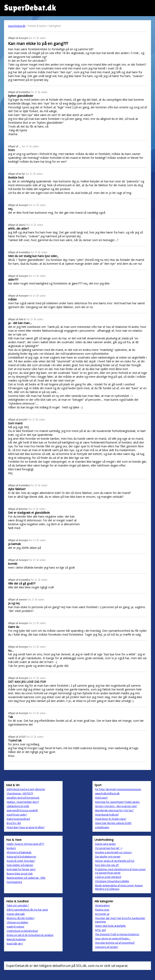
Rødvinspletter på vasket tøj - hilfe (26, 878)
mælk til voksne (15, 927)
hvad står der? (15, 944)
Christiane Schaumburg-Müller (112, 881)
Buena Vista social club (20, 874)
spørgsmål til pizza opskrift (22, 810)
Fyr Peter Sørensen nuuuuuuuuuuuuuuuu (118, 789)
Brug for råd (14, 823)
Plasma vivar (102, 910)
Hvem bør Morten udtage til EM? (113, 823)
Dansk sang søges (105, 844)
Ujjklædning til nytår (18, 806)
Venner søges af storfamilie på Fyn (115, 861)
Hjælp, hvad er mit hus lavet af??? (25, 844)
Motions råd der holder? (21, 918)
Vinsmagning (102, 905)
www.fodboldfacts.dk (107, 793)
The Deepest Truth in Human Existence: (117, 934)
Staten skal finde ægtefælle (110, 926)
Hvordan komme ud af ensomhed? (115, 943)
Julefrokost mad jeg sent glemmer (26, 789)
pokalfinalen (102, 827)
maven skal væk (16, 914)
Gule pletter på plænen (20, 865)
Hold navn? (101, 798)
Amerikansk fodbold (107, 815)
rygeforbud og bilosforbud (22, 931)
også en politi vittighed (108, 877)
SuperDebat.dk (17, 26)
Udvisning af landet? (107, 947)
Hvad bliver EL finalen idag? (111, 819)
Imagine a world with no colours (113, 852)
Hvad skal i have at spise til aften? (26, 827)
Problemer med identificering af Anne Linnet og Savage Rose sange (120, 871)
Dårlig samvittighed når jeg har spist (27, 910)
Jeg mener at (102, 914)
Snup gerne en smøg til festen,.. (113, 939)
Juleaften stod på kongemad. (23, 798)
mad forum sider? (17, 815)
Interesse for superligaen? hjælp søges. (117, 802)
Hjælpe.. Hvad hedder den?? (23, 802)
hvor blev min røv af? (107, 865)
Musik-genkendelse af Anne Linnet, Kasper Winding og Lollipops (119, 887)
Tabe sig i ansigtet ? (18, 905)
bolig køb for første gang (21, 869)
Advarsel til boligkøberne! (21, 857)
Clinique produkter (17, 922)
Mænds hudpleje (16, 939)
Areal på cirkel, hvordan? (21, 861)
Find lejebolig (14, 882)
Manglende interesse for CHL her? (114, 810)
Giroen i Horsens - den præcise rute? (116, 806)
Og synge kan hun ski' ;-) (109, 848)
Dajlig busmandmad (18, 819)
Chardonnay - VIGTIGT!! (20, 793)
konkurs (11, 848)
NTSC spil (100, 930)
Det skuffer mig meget (108, 857)
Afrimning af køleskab (19, 852)
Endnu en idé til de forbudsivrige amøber (30, 935)
